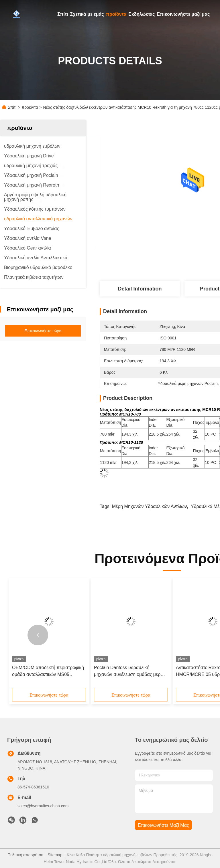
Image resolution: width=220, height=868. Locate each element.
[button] (38, 635)
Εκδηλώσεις (142, 14)
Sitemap (55, 855)
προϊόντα (116, 14)
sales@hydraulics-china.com (43, 806)
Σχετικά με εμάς (87, 14)
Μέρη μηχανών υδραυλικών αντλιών (150, 506)
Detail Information (140, 289)
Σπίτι (63, 14)
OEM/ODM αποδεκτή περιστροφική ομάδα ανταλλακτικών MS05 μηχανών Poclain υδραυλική (48, 672)
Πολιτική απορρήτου (25, 855)
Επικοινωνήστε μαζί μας (183, 14)
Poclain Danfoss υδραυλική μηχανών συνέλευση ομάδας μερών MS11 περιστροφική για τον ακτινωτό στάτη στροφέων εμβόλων (130, 672)
